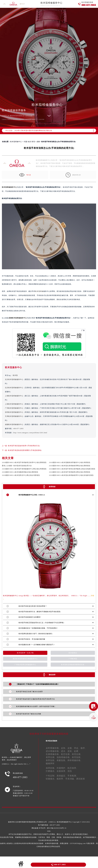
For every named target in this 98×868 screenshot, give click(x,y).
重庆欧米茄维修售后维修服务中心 (25, 659)
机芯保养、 (73, 768)
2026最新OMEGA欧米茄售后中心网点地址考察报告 (21, 475)
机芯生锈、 (66, 754)
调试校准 (81, 779)
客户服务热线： (49, 825)
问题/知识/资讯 (29, 142)
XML (49, 831)
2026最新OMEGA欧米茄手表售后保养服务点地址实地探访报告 (72, 469)
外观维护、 (62, 768)
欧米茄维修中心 (16, 142)
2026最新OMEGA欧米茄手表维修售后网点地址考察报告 (70, 472)
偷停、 (84, 748)
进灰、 (71, 751)
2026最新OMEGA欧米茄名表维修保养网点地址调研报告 (70, 466)
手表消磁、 (71, 779)
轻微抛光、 (51, 779)
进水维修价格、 (53, 751)
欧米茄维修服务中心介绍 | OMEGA (32, 495)
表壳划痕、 (77, 757)
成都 (38, 142)
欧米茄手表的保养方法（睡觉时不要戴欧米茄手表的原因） (40, 612)
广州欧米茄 (73, 659)
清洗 (70, 771)
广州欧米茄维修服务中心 (14, 408)
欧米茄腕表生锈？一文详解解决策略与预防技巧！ (37, 645)
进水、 (64, 751)
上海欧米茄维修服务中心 (14, 396)
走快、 (64, 748)
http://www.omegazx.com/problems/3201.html (30, 433)
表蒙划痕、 (62, 760)
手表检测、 (73, 776)
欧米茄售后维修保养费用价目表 (73, 665)
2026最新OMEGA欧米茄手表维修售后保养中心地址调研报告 (24, 462)
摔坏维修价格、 (75, 760)
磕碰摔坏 (50, 763)
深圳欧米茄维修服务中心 (14, 412)
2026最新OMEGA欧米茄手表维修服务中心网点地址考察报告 (24, 469)
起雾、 (77, 751)
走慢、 (71, 748)
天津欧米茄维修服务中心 (14, 416)
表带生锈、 (51, 757)
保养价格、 (51, 768)
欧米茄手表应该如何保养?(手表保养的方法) (24, 446)
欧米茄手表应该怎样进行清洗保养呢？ (33, 606)
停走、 (77, 748)
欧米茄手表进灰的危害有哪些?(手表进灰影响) (25, 450)
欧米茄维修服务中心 (51, 3)
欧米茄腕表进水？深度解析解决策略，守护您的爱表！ (39, 628)
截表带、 (61, 779)
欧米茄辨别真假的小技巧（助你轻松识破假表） (36, 634)
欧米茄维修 (39, 291)
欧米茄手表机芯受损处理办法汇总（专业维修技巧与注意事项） (42, 623)
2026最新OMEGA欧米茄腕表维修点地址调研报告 (20, 472)
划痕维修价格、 (64, 757)
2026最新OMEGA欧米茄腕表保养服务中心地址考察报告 (70, 462)
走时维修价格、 (53, 748)
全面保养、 (62, 771)
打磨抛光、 (51, 771)
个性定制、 (51, 776)
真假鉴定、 (62, 776)
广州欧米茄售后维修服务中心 (25, 665)
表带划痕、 (51, 760)
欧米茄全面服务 (52, 741)
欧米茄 (15, 375)
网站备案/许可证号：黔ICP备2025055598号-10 (49, 828)
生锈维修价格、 (53, 754)
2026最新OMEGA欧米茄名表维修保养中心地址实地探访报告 (71, 475)
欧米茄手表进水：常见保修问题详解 (32, 639)
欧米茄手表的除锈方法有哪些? (30, 617)
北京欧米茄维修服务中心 (14, 379)
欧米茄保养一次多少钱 (25, 653)
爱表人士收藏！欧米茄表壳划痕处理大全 (17, 466)
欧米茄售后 (73, 653)
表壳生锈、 (77, 754)
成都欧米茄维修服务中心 (18, 318)
